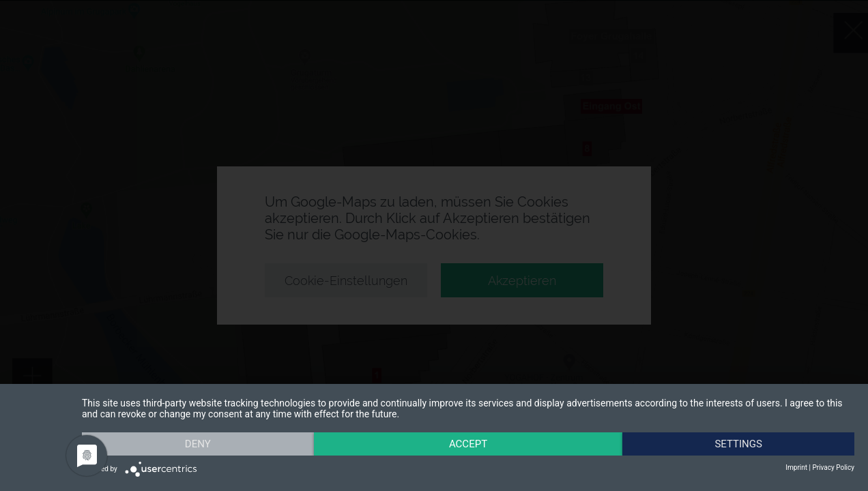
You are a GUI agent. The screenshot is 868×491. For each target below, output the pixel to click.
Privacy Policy (833, 467)
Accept (468, 444)
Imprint (796, 467)
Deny (198, 444)
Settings (738, 444)
